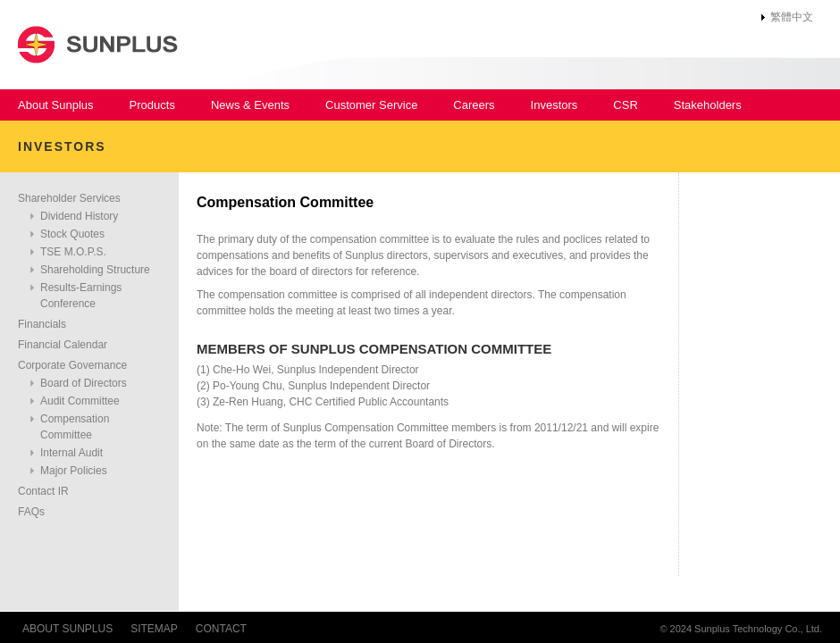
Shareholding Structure (95, 270)
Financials (42, 324)
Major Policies (74, 471)
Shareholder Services (69, 198)
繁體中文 (792, 17)
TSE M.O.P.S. (73, 252)
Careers (474, 105)
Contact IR (43, 491)
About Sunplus (56, 105)
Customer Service (371, 105)
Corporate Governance (72, 365)
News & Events (250, 105)
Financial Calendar (63, 345)
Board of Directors (84, 383)
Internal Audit (71, 453)
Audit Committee (80, 401)
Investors (554, 105)
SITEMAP (154, 629)
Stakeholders (708, 105)
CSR (625, 105)
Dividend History (79, 216)
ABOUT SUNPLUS (67, 629)
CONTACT (221, 629)
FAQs (31, 512)
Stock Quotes (72, 234)
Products (152, 105)
